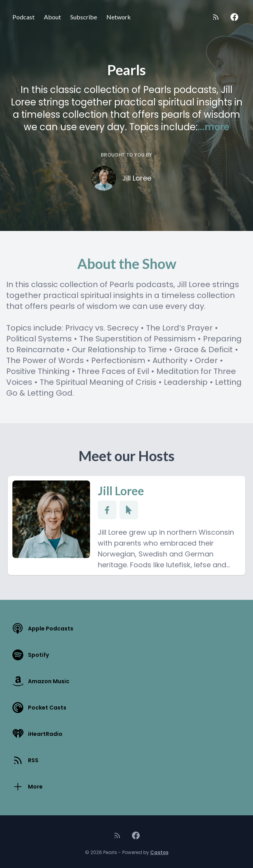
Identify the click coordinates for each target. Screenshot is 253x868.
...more (213, 127)
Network (119, 17)
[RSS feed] (216, 17)
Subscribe (84, 17)
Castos (159, 852)
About (52, 17)
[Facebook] (234, 17)
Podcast (23, 17)
